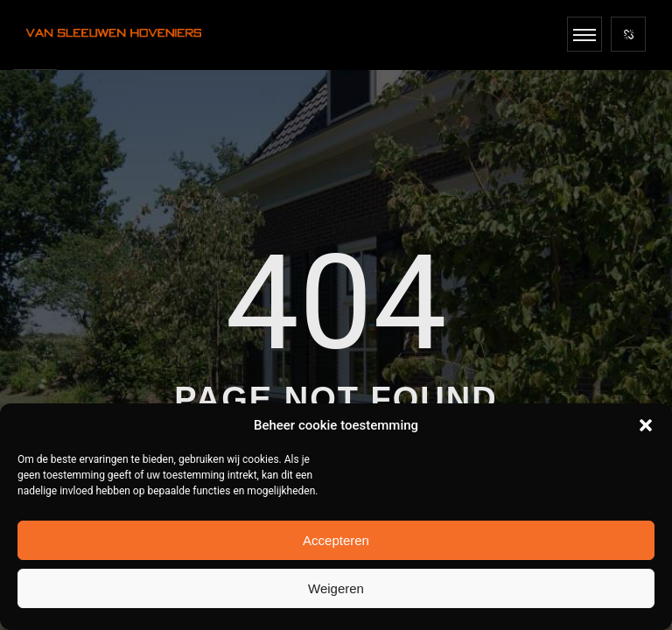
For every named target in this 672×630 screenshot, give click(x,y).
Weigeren (336, 588)
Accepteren (336, 540)
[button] (646, 425)
